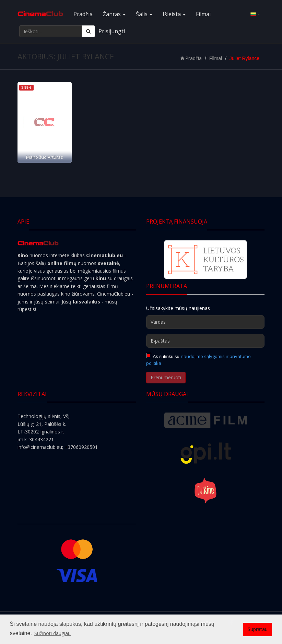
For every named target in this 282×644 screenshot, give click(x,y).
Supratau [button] (258, 629)
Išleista (174, 14)
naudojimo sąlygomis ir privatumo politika (198, 360)
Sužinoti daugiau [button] (52, 633)
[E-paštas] (205, 341)
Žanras (114, 14)
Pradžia (83, 14)
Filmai (203, 14)
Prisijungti (112, 31)
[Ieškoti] (88, 31)
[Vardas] (205, 322)
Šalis (144, 14)
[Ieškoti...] (51, 31)
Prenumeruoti (166, 377)
